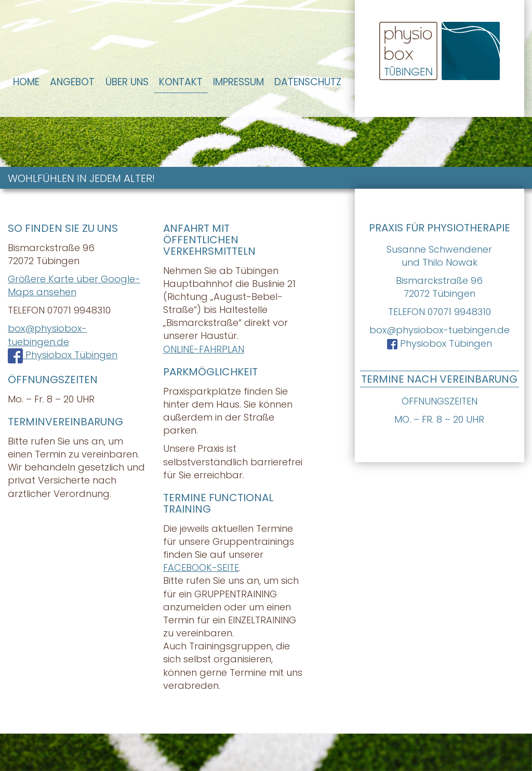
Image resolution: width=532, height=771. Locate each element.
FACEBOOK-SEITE (201, 567)
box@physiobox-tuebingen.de (440, 330)
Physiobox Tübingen (440, 343)
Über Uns (127, 82)
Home (26, 82)
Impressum (238, 82)
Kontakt (181, 82)
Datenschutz (308, 82)
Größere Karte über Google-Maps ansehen (74, 285)
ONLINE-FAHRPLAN (204, 349)
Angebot (72, 82)
